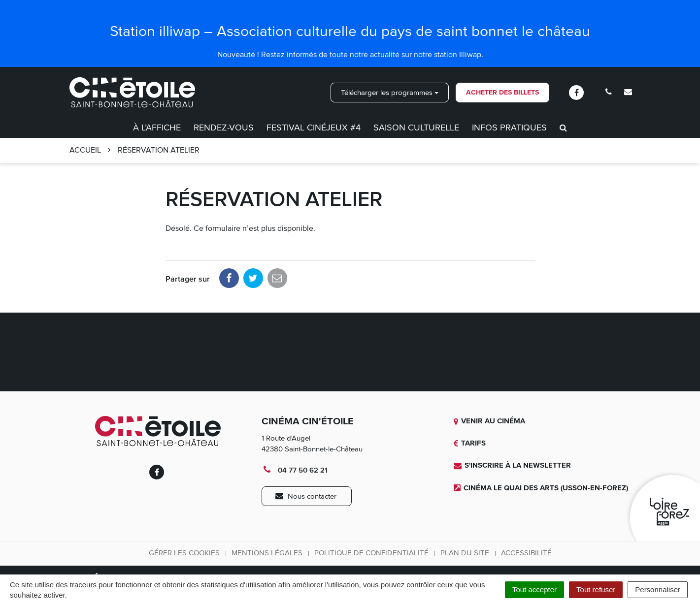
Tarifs (470, 443)
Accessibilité (526, 553)
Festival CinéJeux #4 (314, 127)
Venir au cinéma (489, 421)
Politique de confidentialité (371, 553)
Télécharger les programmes (390, 93)
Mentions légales (267, 553)
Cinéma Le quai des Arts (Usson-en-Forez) (541, 488)
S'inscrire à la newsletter (512, 465)
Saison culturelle (416, 127)
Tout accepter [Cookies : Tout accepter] (534, 589)
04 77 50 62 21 (295, 470)
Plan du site (465, 553)
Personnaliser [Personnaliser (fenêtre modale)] (658, 589)
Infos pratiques (509, 127)
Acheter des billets (502, 92)
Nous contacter (306, 496)
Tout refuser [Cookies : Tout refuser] (596, 589)
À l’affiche (157, 127)
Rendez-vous (224, 127)
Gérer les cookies (184, 553)
